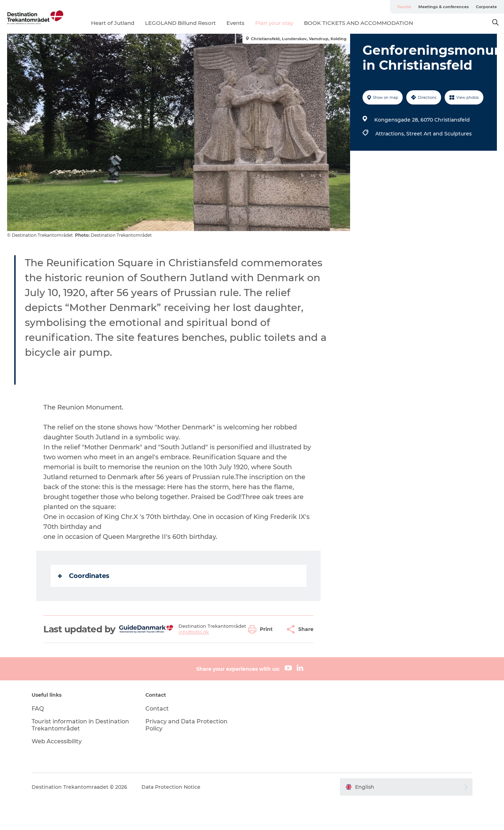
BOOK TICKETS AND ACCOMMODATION (358, 23)
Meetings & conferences (444, 7)
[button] (262, 629)
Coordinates (84, 576)
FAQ (38, 709)
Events (235, 23)
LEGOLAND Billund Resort (180, 23)
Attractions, (391, 134)
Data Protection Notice (171, 787)
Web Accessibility (57, 741)
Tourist (404, 7)
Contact (157, 709)
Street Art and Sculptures (439, 134)
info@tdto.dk (194, 632)
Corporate (486, 7)
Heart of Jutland (113, 23)
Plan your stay (274, 23)
